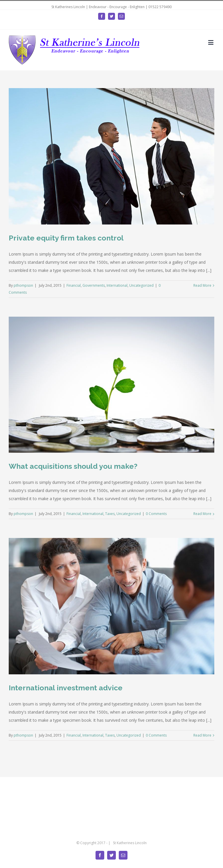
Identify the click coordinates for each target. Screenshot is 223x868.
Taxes (110, 514)
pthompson (23, 285)
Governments (94, 285)
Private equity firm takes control (66, 238)
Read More (202, 285)
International (117, 285)
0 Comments (156, 514)
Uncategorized (141, 285)
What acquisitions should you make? (73, 466)
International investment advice (66, 688)
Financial (74, 285)
